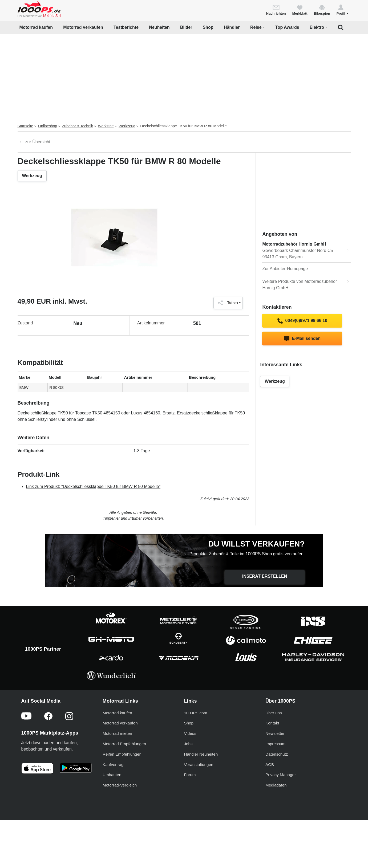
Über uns (274, 713)
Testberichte (126, 27)
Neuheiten (159, 27)
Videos (190, 733)
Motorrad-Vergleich (120, 785)
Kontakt (272, 723)
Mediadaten (276, 785)
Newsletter (275, 733)
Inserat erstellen (265, 576)
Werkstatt (106, 126)
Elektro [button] (317, 27)
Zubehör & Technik (78, 126)
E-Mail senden (302, 339)
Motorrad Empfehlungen (124, 744)
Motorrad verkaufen (83, 27)
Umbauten (112, 775)
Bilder (186, 27)
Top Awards (287, 27)
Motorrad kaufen (36, 27)
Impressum (275, 744)
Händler (232, 27)
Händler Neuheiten (201, 754)
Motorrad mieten (117, 733)
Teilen (227, 303)
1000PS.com (196, 713)
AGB (270, 765)
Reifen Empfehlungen (122, 754)
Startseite (25, 126)
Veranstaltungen (199, 765)
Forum (190, 775)
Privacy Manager (281, 775)
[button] (343, 10)
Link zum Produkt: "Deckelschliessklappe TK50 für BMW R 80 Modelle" (93, 486)
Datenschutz (277, 754)
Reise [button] (256, 27)
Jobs (188, 744)
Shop (208, 27)
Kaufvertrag (113, 765)
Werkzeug (127, 126)
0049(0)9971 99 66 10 (302, 321)
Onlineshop (48, 126)
